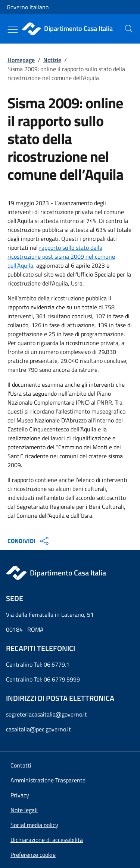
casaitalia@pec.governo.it (38, 729)
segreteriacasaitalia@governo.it (46, 714)
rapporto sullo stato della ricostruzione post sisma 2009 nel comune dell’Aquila (61, 256)
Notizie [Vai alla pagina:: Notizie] (52, 60)
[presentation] (129, 29)
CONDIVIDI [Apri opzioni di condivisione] (29, 541)
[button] (33, 855)
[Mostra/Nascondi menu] (13, 29)
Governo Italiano (28, 7)
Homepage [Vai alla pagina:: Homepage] (21, 60)
